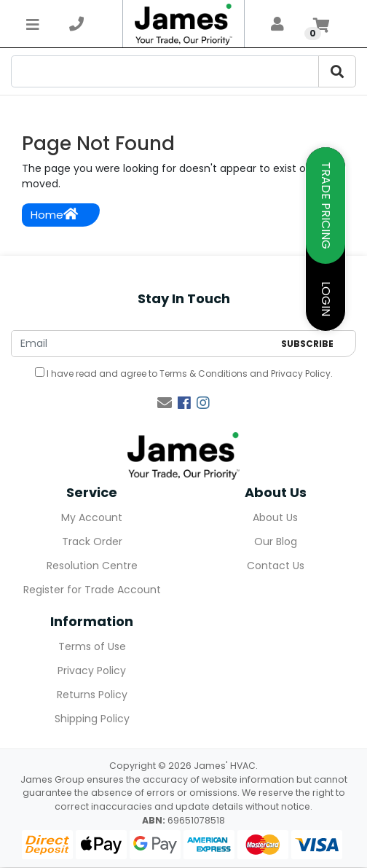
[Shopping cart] (321, 24)
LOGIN (326, 299)
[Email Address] (142, 344)
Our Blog (276, 541)
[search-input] (165, 71)
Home (54, 215)
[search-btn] (337, 71)
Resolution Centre (92, 566)
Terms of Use (92, 646)
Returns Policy (92, 695)
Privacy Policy (301, 374)
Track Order (92, 541)
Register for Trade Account (92, 590)
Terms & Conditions (204, 374)
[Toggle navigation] (33, 24)
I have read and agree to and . (184, 374)
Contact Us (276, 566)
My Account (92, 517)
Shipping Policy (92, 719)
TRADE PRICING (326, 206)
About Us (275, 517)
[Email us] (165, 403)
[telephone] (76, 24)
